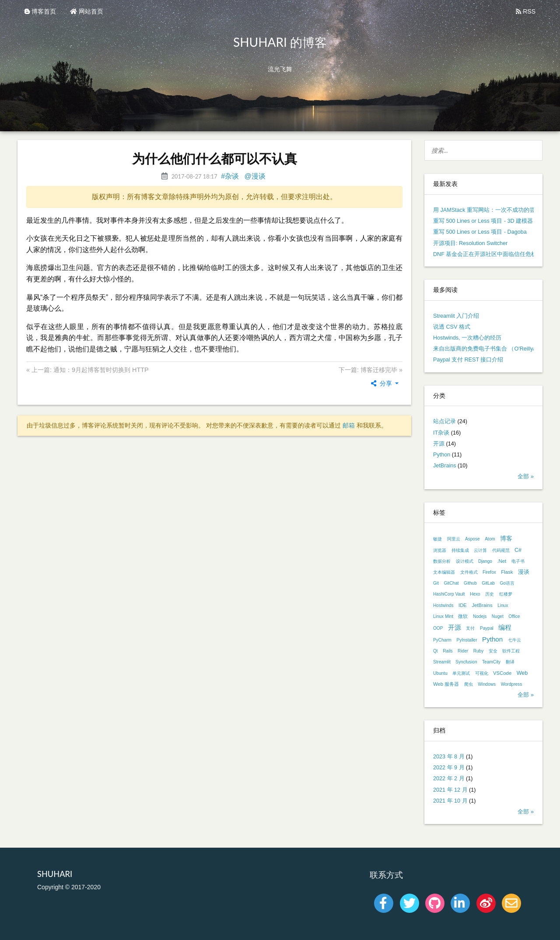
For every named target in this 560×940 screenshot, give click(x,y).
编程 (505, 627)
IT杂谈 (441, 433)
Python (442, 455)
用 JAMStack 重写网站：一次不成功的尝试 (487, 210)
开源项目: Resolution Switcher (470, 243)
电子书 (518, 561)
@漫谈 (255, 176)
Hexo (475, 594)
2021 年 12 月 (450, 790)
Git (436, 583)
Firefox (489, 572)
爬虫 (469, 684)
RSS (526, 11)
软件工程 (511, 651)
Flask (507, 572)
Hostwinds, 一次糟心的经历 (467, 338)
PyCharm (442, 640)
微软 (463, 616)
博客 (506, 538)
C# (518, 550)
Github (470, 583)
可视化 (482, 673)
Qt (436, 651)
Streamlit (442, 662)
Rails (448, 651)
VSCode (502, 673)
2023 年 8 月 (449, 757)
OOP (438, 628)
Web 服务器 (446, 684)
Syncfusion (466, 662)
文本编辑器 (444, 572)
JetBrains (445, 466)
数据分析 (442, 561)
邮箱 (349, 425)
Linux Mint (443, 616)
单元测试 (461, 673)
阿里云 (454, 539)
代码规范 (501, 550)
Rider (463, 651)
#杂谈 (230, 176)
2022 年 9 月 (449, 768)
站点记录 (444, 421)
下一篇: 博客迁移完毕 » (371, 370)
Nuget (498, 616)
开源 (439, 444)
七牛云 (514, 640)
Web (522, 673)
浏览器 (440, 550)
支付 (470, 628)
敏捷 (437, 539)
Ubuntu (440, 673)
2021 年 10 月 (450, 801)
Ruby (479, 651)
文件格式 (469, 572)
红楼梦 (506, 594)
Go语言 (507, 583)
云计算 (480, 550)
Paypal (487, 628)
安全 (493, 651)
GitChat (451, 583)
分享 (382, 383)
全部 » (526, 477)
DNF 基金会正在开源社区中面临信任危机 (485, 254)
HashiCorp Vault (449, 594)
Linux (503, 605)
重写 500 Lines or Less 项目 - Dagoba (480, 232)
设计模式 (465, 561)
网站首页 (87, 11)
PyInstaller (467, 640)
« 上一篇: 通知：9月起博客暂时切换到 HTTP (87, 370)
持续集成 (460, 550)
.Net (502, 561)
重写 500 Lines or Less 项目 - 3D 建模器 (483, 221)
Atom (490, 539)
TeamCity (491, 662)
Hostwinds (443, 605)
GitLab (488, 583)
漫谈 (524, 572)
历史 (490, 594)
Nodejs (480, 616)
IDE (463, 605)
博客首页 (40, 11)
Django (485, 561)
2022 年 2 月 (449, 779)
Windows (487, 684)
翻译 (510, 662)
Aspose (472, 539)
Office (514, 616)
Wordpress (512, 684)
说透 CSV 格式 (452, 327)
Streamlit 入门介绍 (456, 316)
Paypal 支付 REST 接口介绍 (468, 360)
